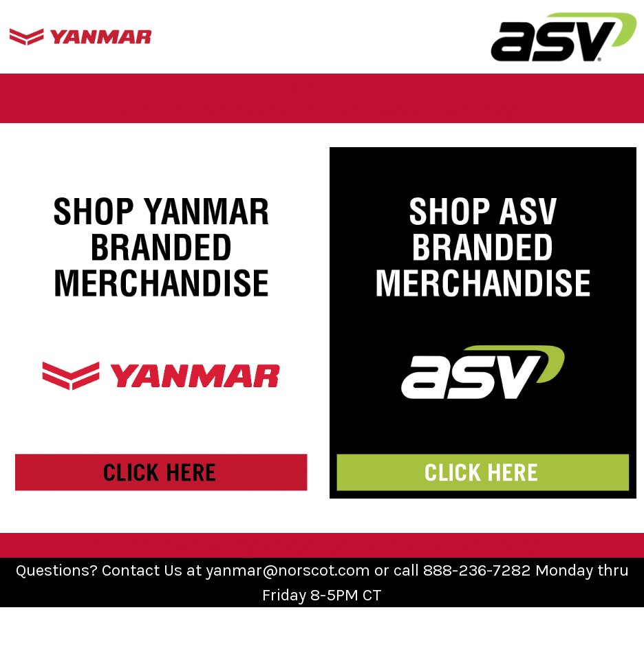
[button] (81, 37)
